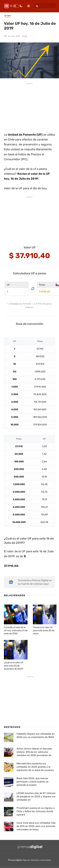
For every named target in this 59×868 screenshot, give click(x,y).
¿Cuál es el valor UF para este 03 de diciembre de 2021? (14, 666)
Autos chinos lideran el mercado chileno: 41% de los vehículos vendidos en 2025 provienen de (34, 752)
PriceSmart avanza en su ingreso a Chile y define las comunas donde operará (36, 811)
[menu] (27, 5)
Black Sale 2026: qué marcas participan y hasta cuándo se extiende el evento (32, 782)
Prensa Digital (15, 860)
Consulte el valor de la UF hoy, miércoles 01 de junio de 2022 (16, 630)
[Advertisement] (30, 106)
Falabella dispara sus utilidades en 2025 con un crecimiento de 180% (35, 735)
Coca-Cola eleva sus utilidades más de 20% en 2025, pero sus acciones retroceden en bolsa (36, 826)
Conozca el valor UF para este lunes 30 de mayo (44, 630)
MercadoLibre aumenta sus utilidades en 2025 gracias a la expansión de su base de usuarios (35, 767)
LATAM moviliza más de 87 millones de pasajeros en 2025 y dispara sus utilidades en (36, 796)
